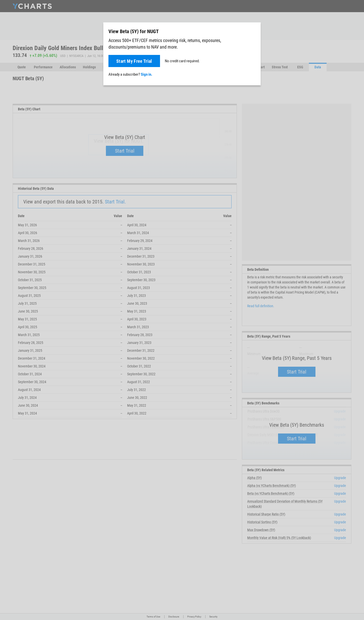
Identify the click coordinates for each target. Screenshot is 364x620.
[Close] (255, 30)
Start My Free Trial (134, 61)
